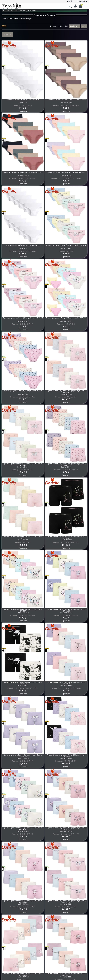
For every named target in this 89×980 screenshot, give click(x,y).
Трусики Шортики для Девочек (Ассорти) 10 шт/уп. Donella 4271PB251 (66, 829)
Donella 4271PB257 (66, 686)
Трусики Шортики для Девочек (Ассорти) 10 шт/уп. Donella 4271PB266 (66, 610)
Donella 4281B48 (66, 394)
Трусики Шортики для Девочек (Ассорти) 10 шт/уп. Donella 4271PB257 (66, 683)
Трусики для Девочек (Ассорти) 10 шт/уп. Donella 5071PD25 (23, 172)
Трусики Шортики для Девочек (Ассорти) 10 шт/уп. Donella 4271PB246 (23, 902)
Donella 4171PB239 (23, 321)
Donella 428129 (66, 467)
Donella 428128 (23, 540)
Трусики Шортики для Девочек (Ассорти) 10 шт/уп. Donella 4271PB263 (23, 683)
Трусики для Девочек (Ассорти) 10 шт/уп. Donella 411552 (66, 172)
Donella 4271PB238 (23, 977)
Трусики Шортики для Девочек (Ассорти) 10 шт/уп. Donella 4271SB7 (66, 537)
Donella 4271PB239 (66, 904)
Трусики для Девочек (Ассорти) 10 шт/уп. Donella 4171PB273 (66, 318)
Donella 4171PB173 (66, 249)
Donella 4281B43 (23, 467)
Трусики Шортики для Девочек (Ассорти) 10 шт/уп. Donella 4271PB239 (66, 902)
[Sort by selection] (75, 26)
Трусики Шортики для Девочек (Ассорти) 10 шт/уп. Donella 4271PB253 (66, 756)
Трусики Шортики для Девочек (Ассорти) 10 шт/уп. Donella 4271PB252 (23, 829)
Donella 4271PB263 (23, 686)
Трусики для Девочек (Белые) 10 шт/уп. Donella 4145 (23, 245)
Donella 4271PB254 (23, 758)
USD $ (70, 1)
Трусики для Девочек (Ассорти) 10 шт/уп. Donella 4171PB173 (66, 245)
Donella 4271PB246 (23, 904)
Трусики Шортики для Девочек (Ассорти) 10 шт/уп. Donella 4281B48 (66, 392)
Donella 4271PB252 (23, 831)
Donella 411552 (66, 176)
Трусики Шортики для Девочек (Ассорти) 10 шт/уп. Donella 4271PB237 (66, 974)
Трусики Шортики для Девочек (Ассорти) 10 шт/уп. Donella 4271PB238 (23, 974)
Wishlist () (82, 1)
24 (84, 26)
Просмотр (23, 111)
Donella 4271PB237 (66, 977)
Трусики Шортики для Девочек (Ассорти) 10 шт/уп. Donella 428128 (23, 537)
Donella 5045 (23, 103)
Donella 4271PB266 (66, 613)
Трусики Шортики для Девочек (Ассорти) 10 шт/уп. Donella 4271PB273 (23, 610)
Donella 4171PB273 (66, 321)
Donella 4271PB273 (23, 613)
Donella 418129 (23, 394)
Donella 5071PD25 (23, 176)
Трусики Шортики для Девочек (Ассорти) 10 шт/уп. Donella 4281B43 (23, 465)
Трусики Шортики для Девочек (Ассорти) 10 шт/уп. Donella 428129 (66, 465)
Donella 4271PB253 (66, 758)
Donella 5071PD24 (66, 103)
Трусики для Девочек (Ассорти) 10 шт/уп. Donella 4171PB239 (23, 318)
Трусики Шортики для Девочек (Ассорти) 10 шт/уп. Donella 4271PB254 (23, 756)
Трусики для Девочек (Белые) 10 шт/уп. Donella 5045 (23, 99)
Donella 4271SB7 (66, 540)
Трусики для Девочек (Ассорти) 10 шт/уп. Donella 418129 (23, 391)
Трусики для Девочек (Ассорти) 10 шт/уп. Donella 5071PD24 (66, 99)
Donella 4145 (23, 249)
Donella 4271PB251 (66, 831)
